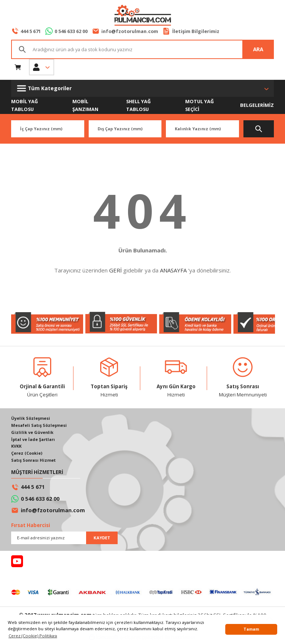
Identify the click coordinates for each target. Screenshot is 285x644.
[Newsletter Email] (64, 539)
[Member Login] (42, 67)
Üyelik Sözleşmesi (31, 419)
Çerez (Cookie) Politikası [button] (33, 636)
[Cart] (18, 67)
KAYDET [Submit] (102, 539)
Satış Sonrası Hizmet (35, 462)
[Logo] (142, 16)
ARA (258, 49)
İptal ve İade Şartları (34, 440)
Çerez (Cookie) (27, 455)
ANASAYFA (173, 271)
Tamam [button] (251, 629)
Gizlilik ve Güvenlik (32, 433)
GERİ (115, 271)
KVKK (17, 447)
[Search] (142, 49)
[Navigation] (142, 88)
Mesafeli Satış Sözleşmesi (40, 426)
